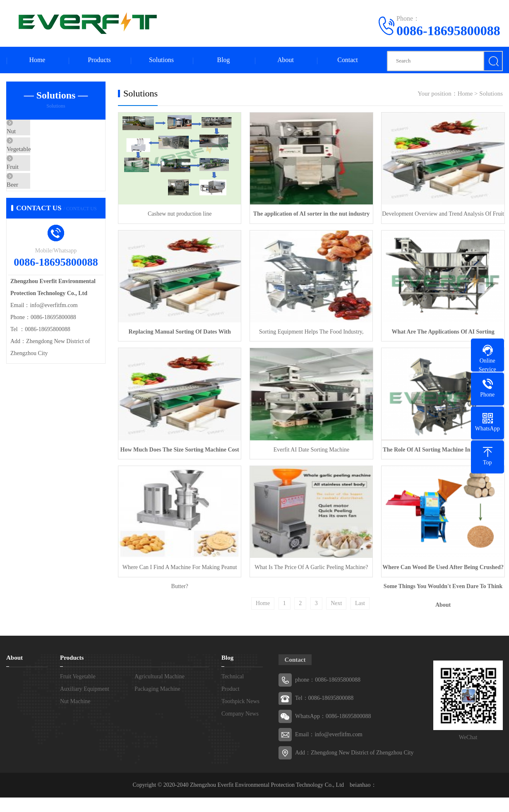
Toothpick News (240, 700)
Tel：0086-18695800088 (324, 696)
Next (336, 602)
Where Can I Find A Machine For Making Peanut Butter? (179, 569)
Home (37, 60)
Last (360, 602)
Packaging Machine (157, 687)
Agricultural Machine (160, 675)
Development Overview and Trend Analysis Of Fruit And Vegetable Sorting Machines (441, 217)
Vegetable (38, 157)
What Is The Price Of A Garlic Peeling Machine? (310, 566)
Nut (30, 132)
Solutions (161, 60)
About (286, 60)
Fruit (32, 181)
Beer (31, 206)
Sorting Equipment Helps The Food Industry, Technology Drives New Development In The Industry (310, 334)
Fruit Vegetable (78, 675)
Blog (223, 60)
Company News (240, 712)
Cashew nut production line (179, 214)
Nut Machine (75, 700)
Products (99, 60)
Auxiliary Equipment (85, 687)
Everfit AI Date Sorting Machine (310, 448)
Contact (348, 60)
